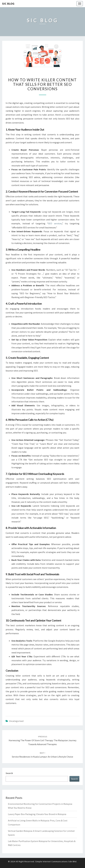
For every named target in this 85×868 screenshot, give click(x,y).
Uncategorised (16, 721)
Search (9, 773)
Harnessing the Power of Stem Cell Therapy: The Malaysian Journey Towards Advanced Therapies (42, 740)
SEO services (55, 223)
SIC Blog (8, 4)
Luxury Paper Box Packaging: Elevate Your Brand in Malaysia (37, 814)
